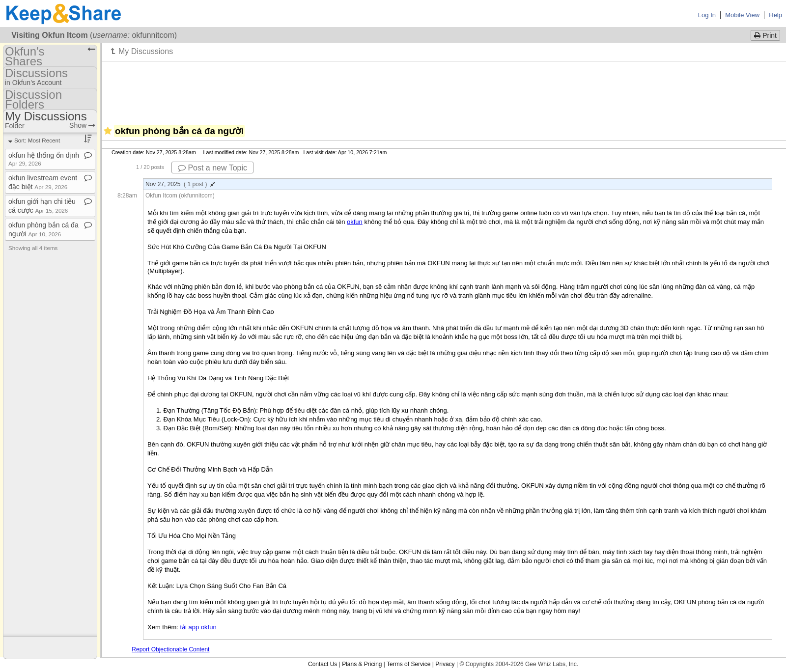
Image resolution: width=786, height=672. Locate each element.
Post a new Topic (212, 168)
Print (765, 35)
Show (82, 125)
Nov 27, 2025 (180, 184)
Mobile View (742, 15)
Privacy (445, 664)
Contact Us (323, 664)
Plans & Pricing (362, 664)
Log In (707, 15)
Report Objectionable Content (170, 649)
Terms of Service (408, 664)
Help (775, 15)
